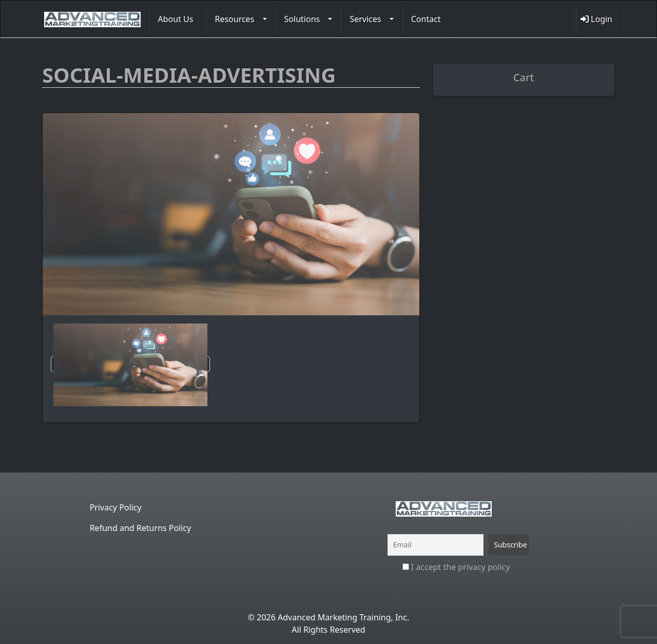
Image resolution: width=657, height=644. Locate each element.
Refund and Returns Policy (141, 528)
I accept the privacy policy (456, 567)
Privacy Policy (116, 507)
